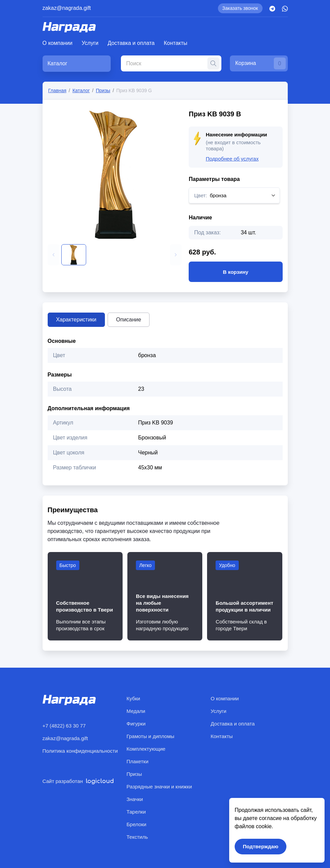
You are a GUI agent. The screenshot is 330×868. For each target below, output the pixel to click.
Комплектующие (146, 749)
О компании (58, 43)
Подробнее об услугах (232, 159)
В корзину (235, 272)
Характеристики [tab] (76, 320)
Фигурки (136, 724)
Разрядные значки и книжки (159, 787)
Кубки (133, 698)
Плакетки (138, 761)
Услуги (90, 43)
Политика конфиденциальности (80, 751)
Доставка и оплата (131, 43)
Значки (135, 799)
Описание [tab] (129, 320)
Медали (136, 711)
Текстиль (137, 837)
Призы (103, 90)
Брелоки (137, 824)
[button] (53, 255)
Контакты (176, 43)
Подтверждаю (261, 846)
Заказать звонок (240, 8)
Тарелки (136, 812)
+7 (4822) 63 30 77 (64, 726)
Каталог (81, 90)
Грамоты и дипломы (151, 736)
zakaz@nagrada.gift (67, 8)
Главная (57, 90)
